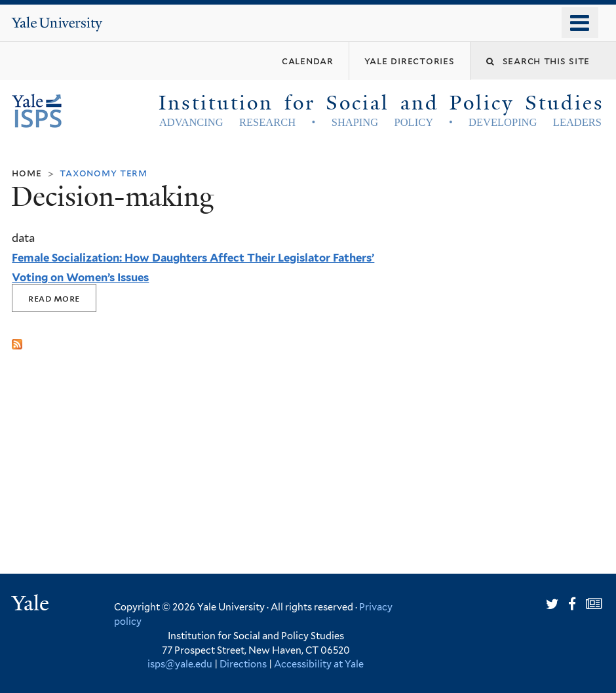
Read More (54, 298)
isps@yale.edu (180, 664)
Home (27, 173)
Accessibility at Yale (319, 664)
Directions (243, 664)
